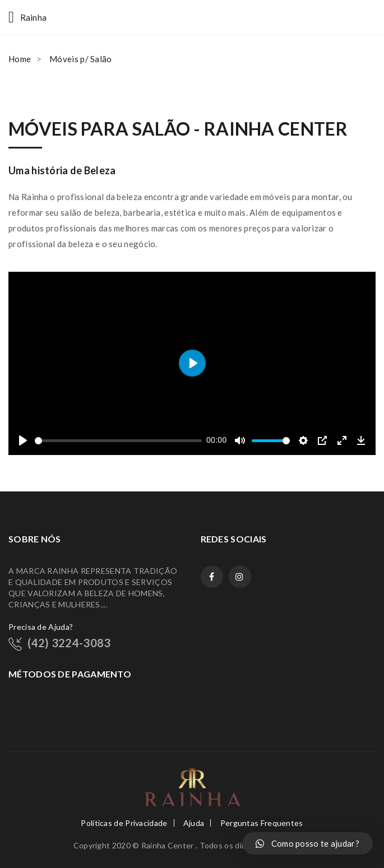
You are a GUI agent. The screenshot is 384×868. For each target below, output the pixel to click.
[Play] (23, 440)
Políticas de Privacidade (124, 823)
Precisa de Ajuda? (41, 627)
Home (20, 59)
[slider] (118, 441)
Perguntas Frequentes (262, 823)
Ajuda (194, 823)
